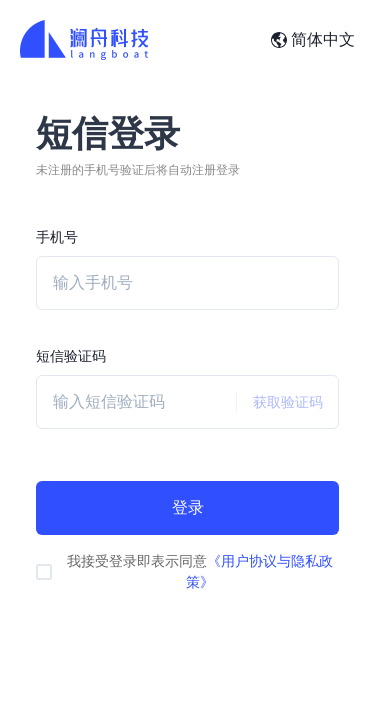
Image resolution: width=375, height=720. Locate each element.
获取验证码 (279, 402)
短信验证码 (71, 356)
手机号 (57, 237)
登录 (188, 507)
